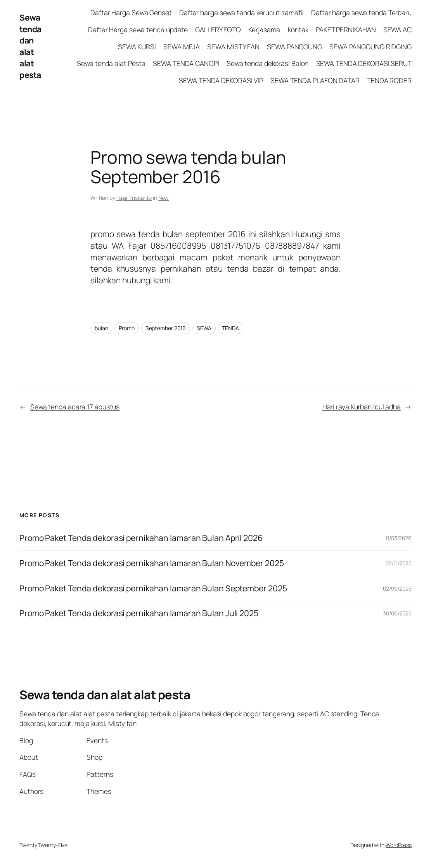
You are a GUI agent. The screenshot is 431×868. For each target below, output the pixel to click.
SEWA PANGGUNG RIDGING (370, 47)
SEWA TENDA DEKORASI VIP (221, 80)
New (164, 198)
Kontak (298, 29)
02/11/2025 (399, 563)
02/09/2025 (397, 588)
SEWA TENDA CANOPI (186, 63)
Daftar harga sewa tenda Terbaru (361, 12)
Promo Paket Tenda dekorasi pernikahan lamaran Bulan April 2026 (142, 538)
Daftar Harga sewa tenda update (138, 29)
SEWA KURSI (137, 47)
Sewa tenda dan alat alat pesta (30, 46)
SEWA (204, 328)
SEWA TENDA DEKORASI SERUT (364, 63)
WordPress (399, 845)
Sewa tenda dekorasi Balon (268, 63)
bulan (101, 328)
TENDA (230, 328)
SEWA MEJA (182, 47)
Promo (127, 328)
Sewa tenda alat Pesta (111, 63)
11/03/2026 (398, 538)
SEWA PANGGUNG (294, 47)
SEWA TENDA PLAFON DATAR (315, 80)
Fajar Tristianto (134, 198)
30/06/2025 (397, 613)
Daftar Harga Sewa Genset (131, 12)
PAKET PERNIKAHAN (346, 29)
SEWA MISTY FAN (233, 47)
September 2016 (166, 328)
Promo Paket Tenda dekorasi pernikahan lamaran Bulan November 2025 (152, 563)
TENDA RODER (389, 80)
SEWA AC (397, 29)
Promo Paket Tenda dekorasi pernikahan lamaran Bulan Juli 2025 (140, 613)
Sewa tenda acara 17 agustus (75, 407)
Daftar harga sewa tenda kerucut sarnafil (241, 12)
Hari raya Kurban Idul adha (362, 407)
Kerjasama (264, 29)
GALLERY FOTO (218, 29)
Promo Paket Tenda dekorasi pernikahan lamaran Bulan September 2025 (153, 589)
